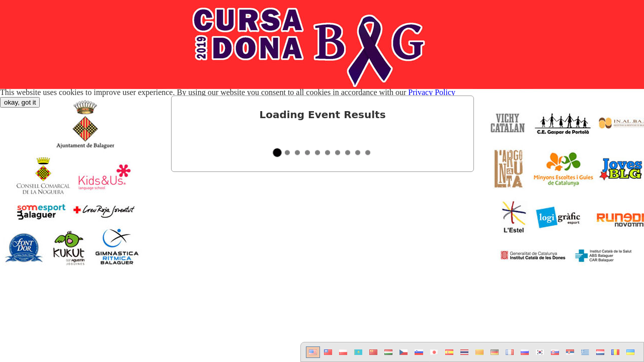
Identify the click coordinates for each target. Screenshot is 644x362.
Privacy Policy (432, 92)
